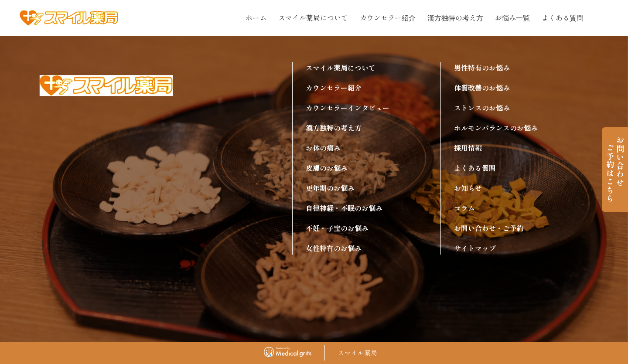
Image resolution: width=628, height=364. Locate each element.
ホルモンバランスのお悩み (496, 128)
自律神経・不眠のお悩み (344, 208)
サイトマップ (475, 248)
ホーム (256, 17)
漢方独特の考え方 (455, 17)
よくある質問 (563, 17)
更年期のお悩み (330, 188)
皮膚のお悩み (327, 168)
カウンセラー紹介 (388, 17)
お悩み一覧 (512, 17)
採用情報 (468, 148)
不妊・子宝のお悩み (337, 228)
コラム (464, 208)
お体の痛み (323, 148)
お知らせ (468, 188)
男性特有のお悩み (482, 68)
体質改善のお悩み (482, 88)
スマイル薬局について (313, 17)
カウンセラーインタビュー (348, 108)
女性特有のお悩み (334, 248)
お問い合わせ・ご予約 (489, 228)
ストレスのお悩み (482, 108)
